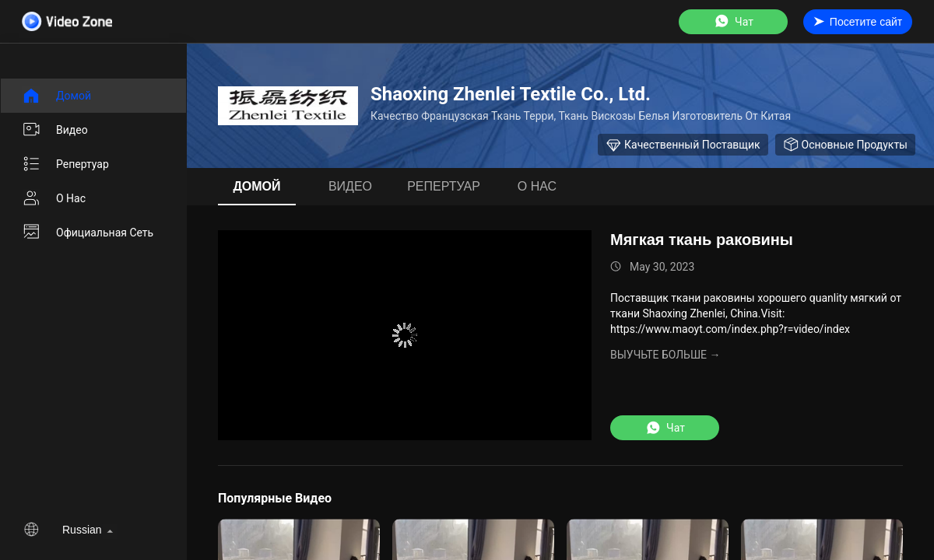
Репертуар (65, 164)
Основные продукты (845, 145)
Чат (733, 21)
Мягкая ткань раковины (702, 240)
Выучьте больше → (665, 355)
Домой (56, 96)
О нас (54, 198)
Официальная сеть (88, 233)
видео (55, 130)
